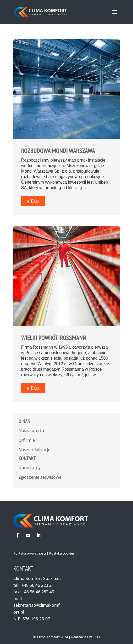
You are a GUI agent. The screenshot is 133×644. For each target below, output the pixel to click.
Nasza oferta (31, 430)
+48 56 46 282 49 (38, 592)
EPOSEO (93, 637)
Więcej (33, 201)
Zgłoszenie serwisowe (40, 477)
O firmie (27, 440)
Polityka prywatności (30, 553)
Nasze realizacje (34, 450)
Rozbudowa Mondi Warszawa (58, 151)
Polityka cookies (62, 553)
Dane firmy (30, 467)
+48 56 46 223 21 (38, 585)
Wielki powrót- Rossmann (54, 338)
